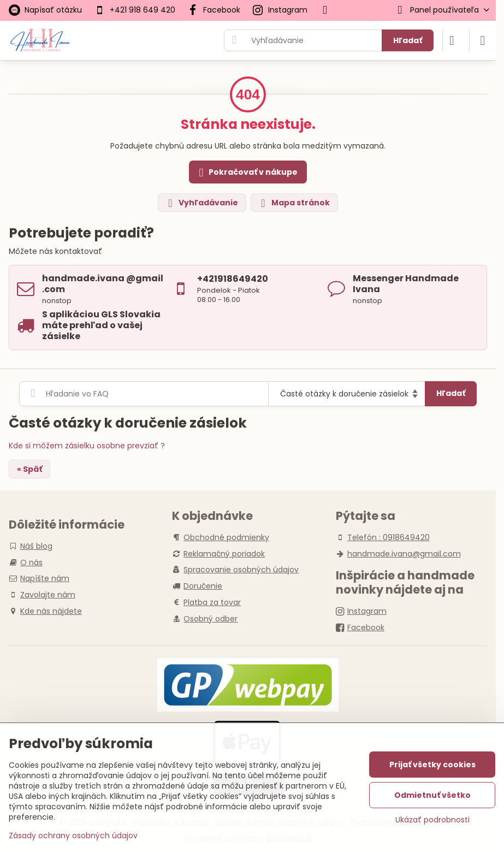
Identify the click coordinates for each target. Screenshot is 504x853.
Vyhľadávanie (201, 203)
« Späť (29, 469)
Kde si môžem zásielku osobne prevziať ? (87, 446)
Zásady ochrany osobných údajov (73, 836)
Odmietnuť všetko (432, 795)
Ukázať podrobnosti (432, 820)
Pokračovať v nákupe (247, 173)
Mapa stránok (294, 203)
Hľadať (408, 40)
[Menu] (483, 40)
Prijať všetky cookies (432, 765)
